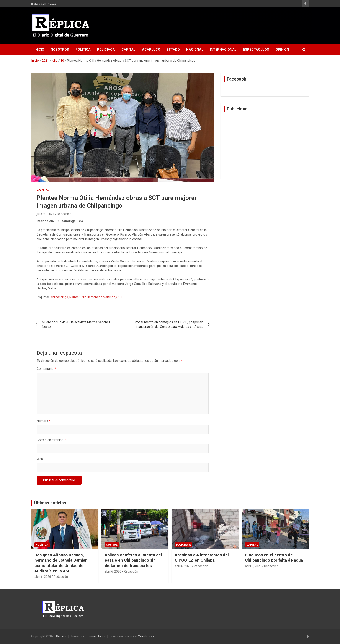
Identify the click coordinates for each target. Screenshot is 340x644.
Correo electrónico (51, 440)
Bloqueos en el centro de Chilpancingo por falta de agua (274, 558)
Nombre (44, 421)
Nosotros (60, 50)
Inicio (39, 50)
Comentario (46, 369)
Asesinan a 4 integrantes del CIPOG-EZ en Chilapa (202, 558)
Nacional (195, 50)
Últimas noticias (50, 503)
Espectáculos (256, 50)
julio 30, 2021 (46, 214)
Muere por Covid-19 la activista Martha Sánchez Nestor (76, 324)
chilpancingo (60, 297)
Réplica (61, 636)
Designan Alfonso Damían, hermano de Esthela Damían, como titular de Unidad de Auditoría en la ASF (62, 563)
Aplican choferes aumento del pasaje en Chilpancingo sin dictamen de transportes (133, 560)
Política (83, 50)
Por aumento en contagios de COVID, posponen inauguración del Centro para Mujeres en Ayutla (169, 324)
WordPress (146, 636)
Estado (173, 50)
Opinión (282, 50)
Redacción (64, 214)
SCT (119, 297)
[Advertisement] (265, 145)
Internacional (223, 50)
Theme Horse (96, 636)
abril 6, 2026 (43, 577)
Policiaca (106, 50)
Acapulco (151, 50)
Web (40, 459)
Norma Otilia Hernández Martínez (92, 297)
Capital (128, 50)
